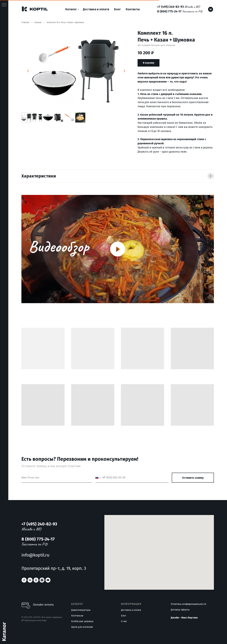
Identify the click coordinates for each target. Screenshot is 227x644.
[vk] (211, 9)
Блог (117, 9)
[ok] (36, 580)
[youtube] (48, 580)
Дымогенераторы (81, 610)
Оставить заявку (193, 478)
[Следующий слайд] (124, 71)
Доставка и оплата (96, 9)
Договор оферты (180, 610)
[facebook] (24, 580)
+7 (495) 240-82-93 (170, 7)
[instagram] (42, 580)
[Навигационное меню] (4, 5)
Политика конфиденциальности (188, 604)
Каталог (71, 9)
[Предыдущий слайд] (28, 71)
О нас (124, 621)
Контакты (133, 9)
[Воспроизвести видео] (118, 249)
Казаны (38, 22)
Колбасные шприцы (82, 621)
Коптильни (77, 616)
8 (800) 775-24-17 (169, 11)
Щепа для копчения (82, 627)
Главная (25, 22)
